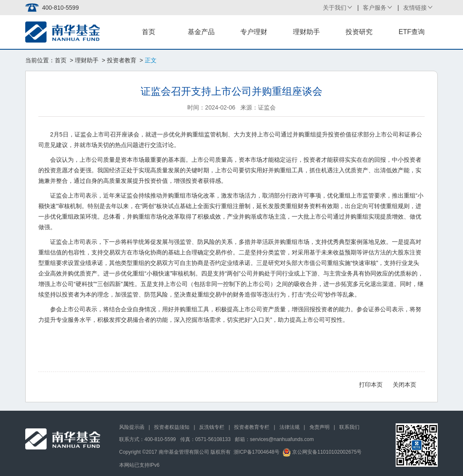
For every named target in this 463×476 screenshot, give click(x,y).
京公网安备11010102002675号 (322, 452)
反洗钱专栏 (212, 427)
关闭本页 (404, 385)
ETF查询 (412, 32)
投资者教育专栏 (252, 427)
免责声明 (319, 427)
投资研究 (359, 32)
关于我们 (335, 8)
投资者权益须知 (172, 427)
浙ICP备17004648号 (257, 452)
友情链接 (415, 8)
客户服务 (375, 8)
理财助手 (306, 32)
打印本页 (371, 385)
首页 (149, 32)
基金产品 (201, 32)
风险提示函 (132, 427)
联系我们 (349, 427)
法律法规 (290, 427)
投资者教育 (122, 60)
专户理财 (254, 32)
